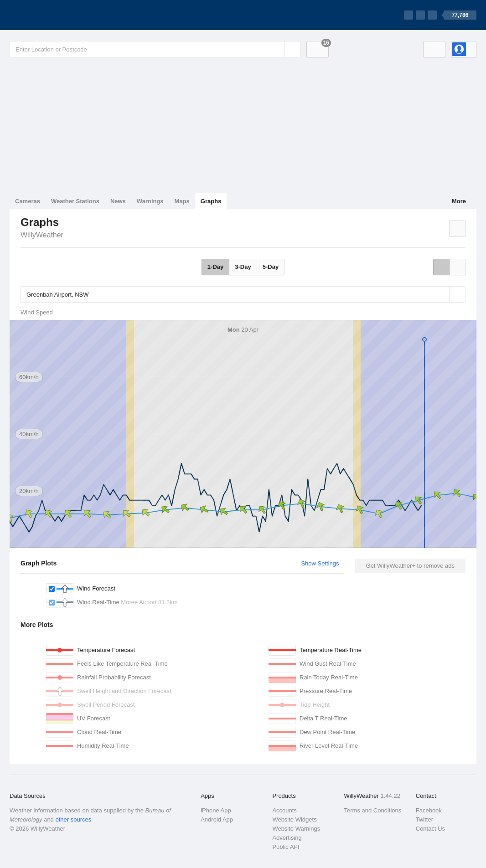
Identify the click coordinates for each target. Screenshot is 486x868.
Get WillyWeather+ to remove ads (410, 566)
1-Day (215, 267)
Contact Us (430, 829)
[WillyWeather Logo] (52, 15)
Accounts (284, 810)
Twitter (424, 819)
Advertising (287, 838)
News (118, 201)
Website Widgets (294, 819)
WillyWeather (42, 235)
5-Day (271, 267)
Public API (286, 847)
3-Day (243, 267)
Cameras (28, 201)
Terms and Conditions (373, 810)
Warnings (150, 201)
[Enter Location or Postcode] (155, 49)
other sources (73, 819)
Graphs (211, 201)
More (459, 201)
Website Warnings (296, 829)
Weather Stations (75, 201)
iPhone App (216, 810)
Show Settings (320, 563)
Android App (217, 819)
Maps (182, 201)
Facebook (429, 810)
